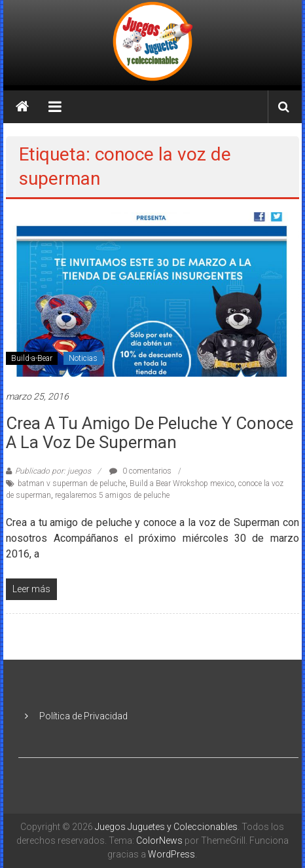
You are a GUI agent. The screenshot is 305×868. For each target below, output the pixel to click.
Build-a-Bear (32, 358)
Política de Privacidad (83, 716)
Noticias (83, 358)
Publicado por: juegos (53, 471)
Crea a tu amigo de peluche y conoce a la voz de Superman (150, 433)
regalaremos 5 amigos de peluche (112, 495)
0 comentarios (140, 471)
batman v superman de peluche (72, 483)
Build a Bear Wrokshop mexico (182, 483)
